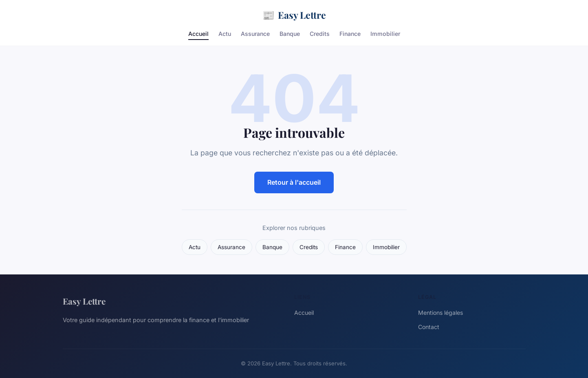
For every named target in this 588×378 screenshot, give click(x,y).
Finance (350, 34)
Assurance (255, 34)
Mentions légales (440, 313)
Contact (429, 327)
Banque (290, 34)
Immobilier (385, 34)
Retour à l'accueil (294, 182)
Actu (225, 34)
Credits (320, 34)
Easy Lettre (294, 15)
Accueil (198, 34)
